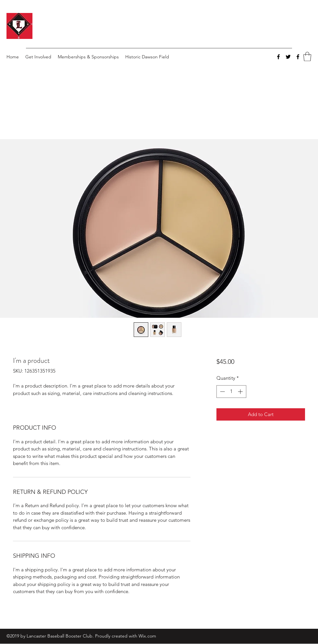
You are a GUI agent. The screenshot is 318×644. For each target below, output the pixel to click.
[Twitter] (288, 57)
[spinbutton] (231, 392)
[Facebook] (278, 57)
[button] (307, 57)
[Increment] (241, 392)
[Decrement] (222, 392)
